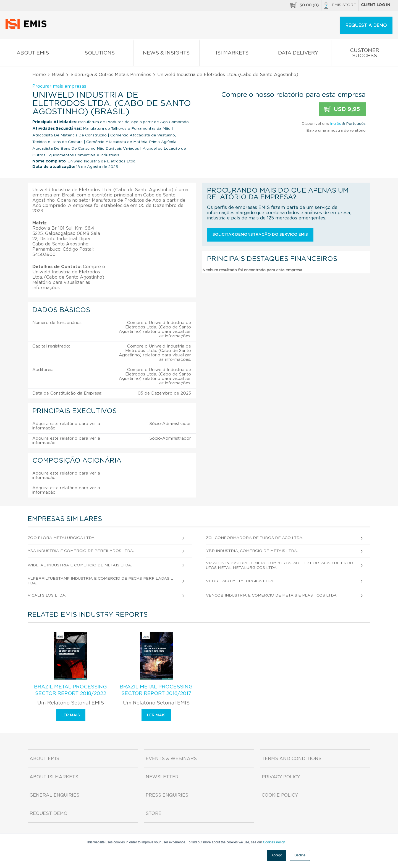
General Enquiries (54, 795)
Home (39, 75)
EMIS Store (340, 6)
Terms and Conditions (292, 759)
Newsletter (162, 777)
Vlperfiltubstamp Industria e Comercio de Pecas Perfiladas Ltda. (100, 581)
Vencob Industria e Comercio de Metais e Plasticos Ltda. (272, 595)
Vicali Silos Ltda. (47, 595)
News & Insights (166, 54)
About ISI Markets (54, 777)
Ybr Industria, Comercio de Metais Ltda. (252, 551)
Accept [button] (277, 855)
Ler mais (71, 715)
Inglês (336, 124)
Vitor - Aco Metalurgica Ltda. (240, 581)
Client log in (376, 5)
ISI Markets (232, 54)
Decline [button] (300, 855)
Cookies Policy (274, 842)
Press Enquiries (167, 795)
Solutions (100, 54)
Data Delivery (298, 54)
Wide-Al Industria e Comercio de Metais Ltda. (80, 565)
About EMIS (33, 54)
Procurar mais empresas (59, 86)
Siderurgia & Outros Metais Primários (111, 75)
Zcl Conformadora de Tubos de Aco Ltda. (255, 538)
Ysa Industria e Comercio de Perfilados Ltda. (81, 551)
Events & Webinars (171, 759)
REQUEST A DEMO (366, 25)
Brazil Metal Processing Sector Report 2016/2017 (156, 690)
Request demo (49, 813)
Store (154, 813)
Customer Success (365, 54)
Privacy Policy (281, 777)
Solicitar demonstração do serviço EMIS (260, 235)
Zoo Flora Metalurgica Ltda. (61, 538)
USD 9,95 (342, 109)
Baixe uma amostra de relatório (336, 131)
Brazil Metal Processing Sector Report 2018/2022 (70, 690)
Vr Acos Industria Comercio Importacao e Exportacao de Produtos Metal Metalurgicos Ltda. (279, 565)
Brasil (58, 75)
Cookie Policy (280, 795)
